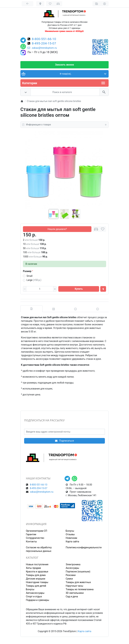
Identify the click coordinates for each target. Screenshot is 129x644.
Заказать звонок (64, 65)
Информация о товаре (64, 125)
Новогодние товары (37, 582)
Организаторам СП (37, 531)
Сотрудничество (35, 538)
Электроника (73, 564)
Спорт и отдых (34, 596)
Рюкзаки (71, 575)
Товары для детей (36, 586)
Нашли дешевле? (57, 229)
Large (34, 280)
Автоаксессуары (35, 593)
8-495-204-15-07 (44, 44)
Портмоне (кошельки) (78, 572)
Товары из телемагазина (80, 589)
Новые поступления (37, 564)
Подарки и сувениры (38, 600)
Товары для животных (78, 582)
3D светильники (75, 593)
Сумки (69, 579)
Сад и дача (72, 596)
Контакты (31, 542)
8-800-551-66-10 (44, 39)
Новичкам (71, 538)
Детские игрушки (36, 579)
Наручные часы (75, 586)
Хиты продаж (33, 568)
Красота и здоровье (37, 572)
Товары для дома (36, 575)
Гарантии (31, 534)
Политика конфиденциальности (84, 547)
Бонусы (70, 531)
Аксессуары (72, 568)
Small (29, 276)
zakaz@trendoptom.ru (42, 48)
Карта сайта (72, 542)
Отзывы (70, 534)
